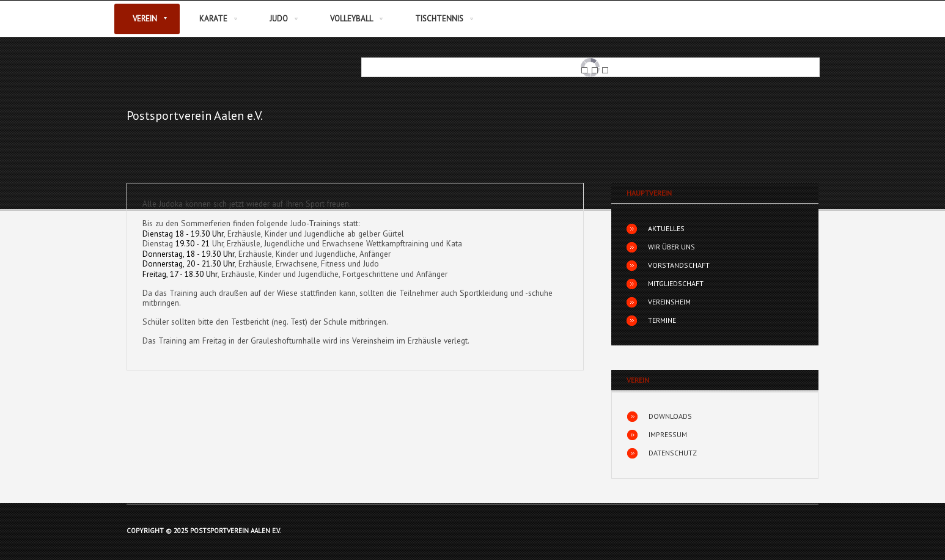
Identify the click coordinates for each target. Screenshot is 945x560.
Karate (213, 19)
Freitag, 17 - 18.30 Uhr (180, 274)
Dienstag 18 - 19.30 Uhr (183, 234)
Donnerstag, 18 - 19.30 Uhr (189, 254)
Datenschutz (673, 453)
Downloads (670, 416)
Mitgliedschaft (676, 283)
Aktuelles (666, 228)
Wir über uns (671, 247)
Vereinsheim (669, 302)
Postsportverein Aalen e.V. (195, 116)
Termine (662, 320)
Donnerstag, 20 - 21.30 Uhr (189, 263)
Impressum (668, 434)
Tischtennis (439, 19)
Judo (279, 19)
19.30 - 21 (193, 243)
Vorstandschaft (679, 265)
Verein (145, 19)
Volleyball (351, 19)
